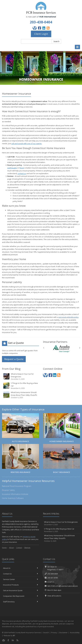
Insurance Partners (55, 342)
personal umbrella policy (69, 317)
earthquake (12, 168)
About (11, 548)
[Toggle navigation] (77, 47)
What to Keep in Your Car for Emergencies (21, 377)
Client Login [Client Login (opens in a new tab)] (41, 34)
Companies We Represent (20, 596)
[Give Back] (35, 28)
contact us (22, 173)
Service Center (20, 579)
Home (4, 548)
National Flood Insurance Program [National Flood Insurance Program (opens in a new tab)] (17, 486)
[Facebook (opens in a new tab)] (40, 28)
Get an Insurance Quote (20, 590)
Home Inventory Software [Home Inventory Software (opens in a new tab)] (13, 498)
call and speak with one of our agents (26, 144)
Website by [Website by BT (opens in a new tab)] (9, 635)
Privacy (54, 633)
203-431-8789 (53, 578)
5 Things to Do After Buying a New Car (21, 386)
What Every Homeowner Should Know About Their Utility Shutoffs (21, 395)
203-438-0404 (41, 22)
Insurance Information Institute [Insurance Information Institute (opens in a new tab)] (15, 494)
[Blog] (48, 28)
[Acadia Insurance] (62, 349)
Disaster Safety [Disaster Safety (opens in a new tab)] (8, 490)
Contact (19, 548)
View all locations (54, 596)
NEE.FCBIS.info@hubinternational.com (63, 586)
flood (22, 168)
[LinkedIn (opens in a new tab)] (44, 28)
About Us (20, 568)
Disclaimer (63, 633)
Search (56, 41)
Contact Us (20, 574)
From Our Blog (11, 369)
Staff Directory (20, 602)
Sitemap (27, 548)
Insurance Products (20, 585)
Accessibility (75, 633)
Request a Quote (14, 359)
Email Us (51, 582)
